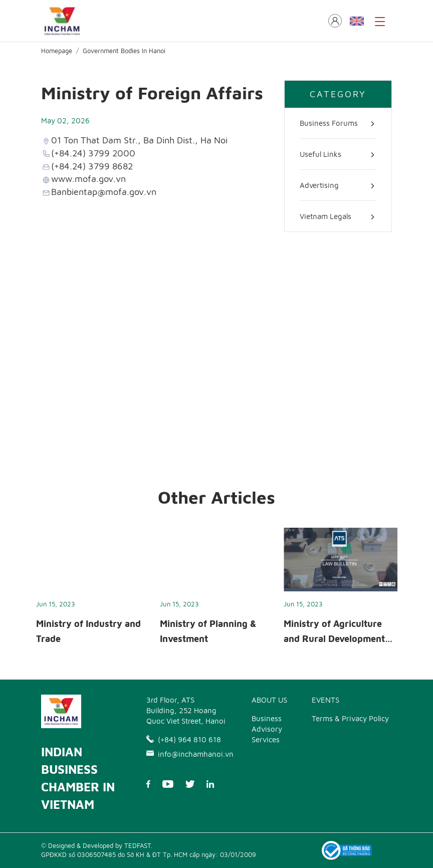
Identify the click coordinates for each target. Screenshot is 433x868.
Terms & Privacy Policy (350, 718)
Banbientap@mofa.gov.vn (104, 191)
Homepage (57, 51)
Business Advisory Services (267, 729)
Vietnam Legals (326, 216)
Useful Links (320, 154)
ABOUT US (269, 700)
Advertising (319, 185)
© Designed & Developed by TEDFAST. (97, 845)
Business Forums (329, 123)
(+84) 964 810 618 (184, 739)
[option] (93, 589)
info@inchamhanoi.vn (186, 754)
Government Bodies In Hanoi (124, 51)
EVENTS (326, 700)
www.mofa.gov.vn (88, 178)
